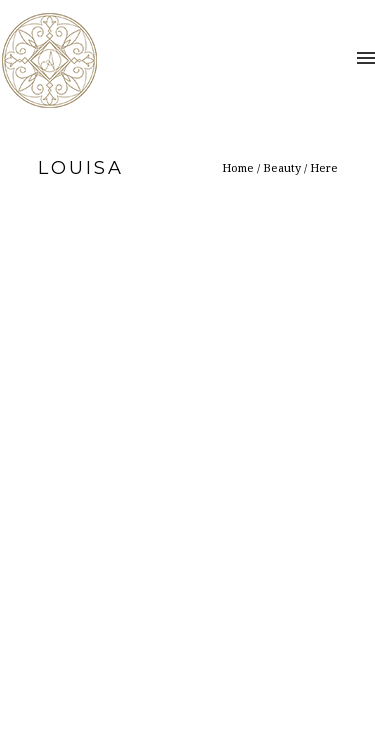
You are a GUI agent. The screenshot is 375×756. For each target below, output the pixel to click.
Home (238, 167)
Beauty (282, 167)
